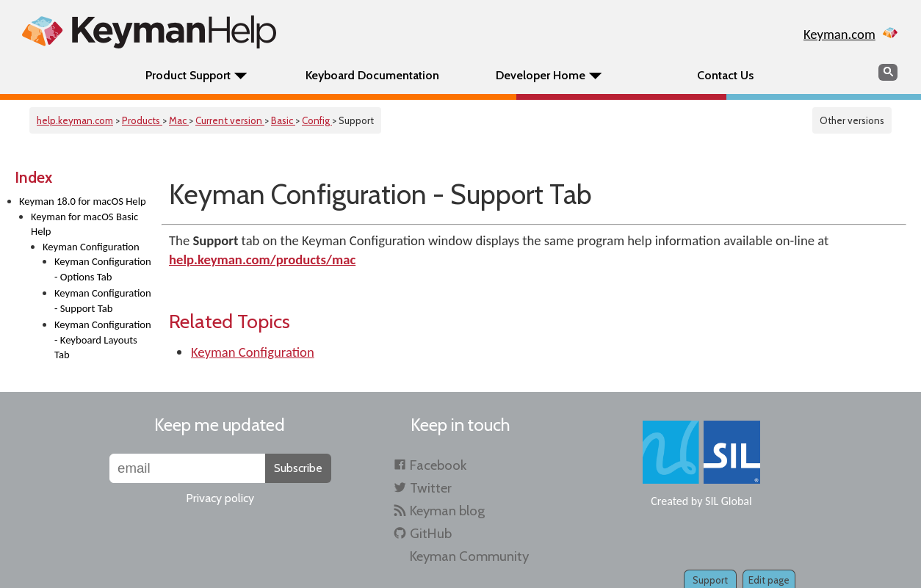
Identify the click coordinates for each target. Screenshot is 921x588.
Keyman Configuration (91, 247)
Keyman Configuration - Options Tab (103, 269)
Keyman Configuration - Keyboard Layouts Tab (103, 340)
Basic (283, 120)
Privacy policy (220, 498)
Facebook (438, 465)
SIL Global (729, 501)
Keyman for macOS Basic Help (84, 224)
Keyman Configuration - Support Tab (103, 301)
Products (142, 120)
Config (317, 120)
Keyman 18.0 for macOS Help (83, 201)
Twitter (431, 488)
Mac (179, 120)
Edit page (769, 580)
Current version (230, 120)
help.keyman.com (75, 120)
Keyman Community (469, 556)
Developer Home (541, 75)
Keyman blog (447, 511)
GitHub (431, 533)
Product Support (188, 75)
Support (710, 580)
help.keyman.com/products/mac (262, 259)
